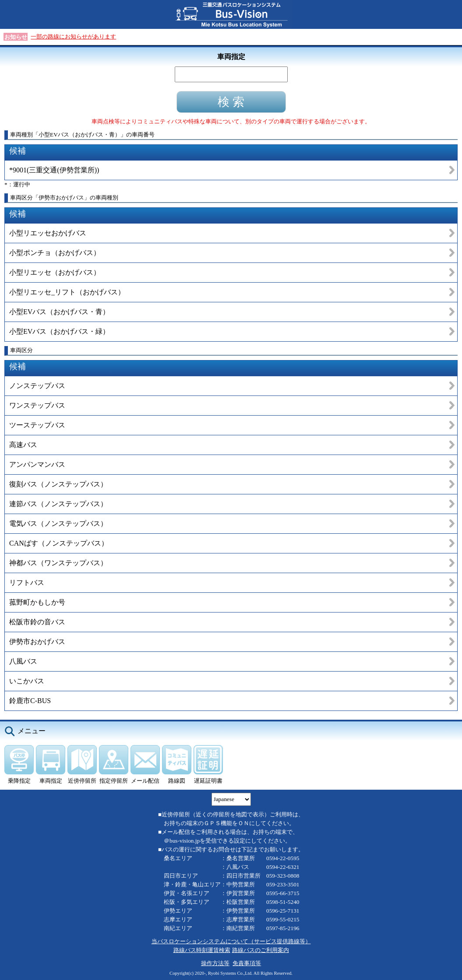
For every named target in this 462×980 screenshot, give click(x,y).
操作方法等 (215, 963)
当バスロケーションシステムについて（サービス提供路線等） (231, 941)
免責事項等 (247, 963)
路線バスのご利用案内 (261, 950)
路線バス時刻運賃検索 (202, 950)
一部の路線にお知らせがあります (73, 37)
